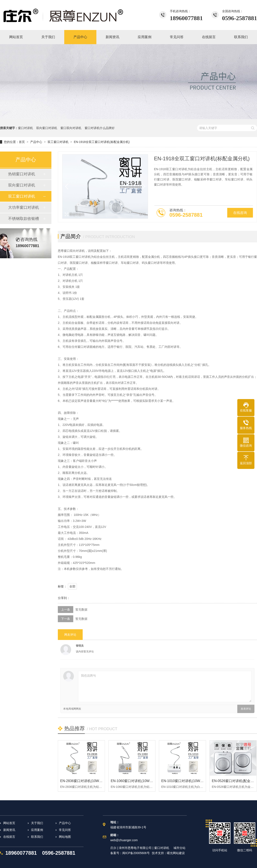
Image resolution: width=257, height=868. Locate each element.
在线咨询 (240, 213)
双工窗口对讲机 (58, 142)
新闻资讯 (9, 830)
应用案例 (37, 830)
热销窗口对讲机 (22, 174)
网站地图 (65, 837)
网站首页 (9, 823)
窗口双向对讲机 (71, 128)
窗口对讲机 (25, 128)
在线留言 (9, 837)
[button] (142, 186)
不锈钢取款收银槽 (24, 219)
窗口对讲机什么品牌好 (100, 128)
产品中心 (36, 142)
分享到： (64, 598)
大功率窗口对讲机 (24, 207)
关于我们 (37, 823)
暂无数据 (81, 610)
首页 (22, 142)
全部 (72, 586)
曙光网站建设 (176, 853)
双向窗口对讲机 (47, 128)
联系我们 (37, 837)
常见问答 (65, 830)
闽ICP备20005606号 (136, 853)
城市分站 (179, 848)
